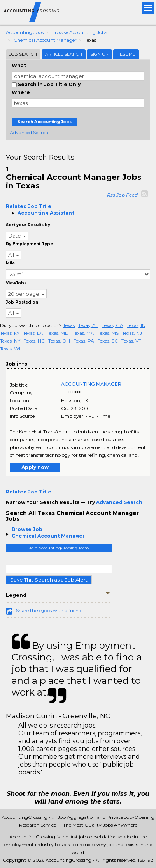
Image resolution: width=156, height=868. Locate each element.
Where (21, 92)
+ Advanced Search (27, 132)
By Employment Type (29, 244)
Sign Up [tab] (99, 54)
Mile (10, 263)
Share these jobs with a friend (49, 610)
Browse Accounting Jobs (79, 32)
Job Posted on (22, 302)
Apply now (35, 467)
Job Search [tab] (23, 54)
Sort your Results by (28, 225)
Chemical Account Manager (45, 40)
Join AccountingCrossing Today (59, 548)
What (19, 65)
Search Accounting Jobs (45, 122)
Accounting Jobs (25, 32)
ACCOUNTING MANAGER (91, 384)
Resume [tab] (126, 54)
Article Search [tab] (64, 54)
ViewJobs (16, 283)
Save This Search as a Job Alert (49, 580)
